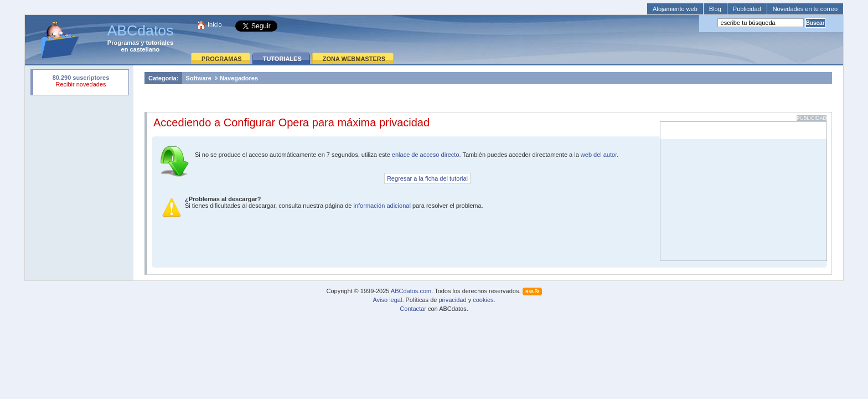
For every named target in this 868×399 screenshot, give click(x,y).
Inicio (215, 24)
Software (198, 78)
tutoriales (160, 43)
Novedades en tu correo (805, 9)
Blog (715, 9)
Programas (123, 43)
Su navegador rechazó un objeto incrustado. (81, 82)
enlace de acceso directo (426, 155)
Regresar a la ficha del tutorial (427, 178)
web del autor (599, 155)
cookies (483, 300)
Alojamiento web (675, 9)
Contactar (413, 309)
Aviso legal (387, 300)
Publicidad (747, 9)
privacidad (452, 300)
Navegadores (239, 78)
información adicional (382, 206)
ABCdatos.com (411, 291)
